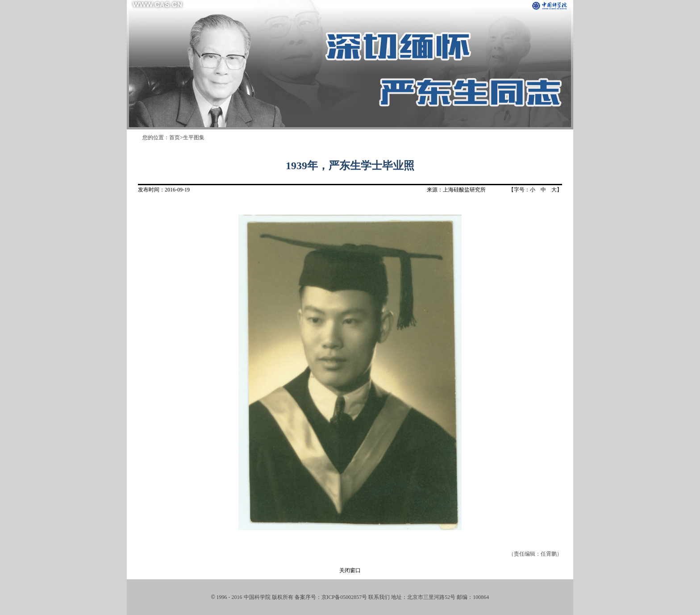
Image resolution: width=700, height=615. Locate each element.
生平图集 (194, 137)
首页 (175, 137)
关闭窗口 (350, 570)
